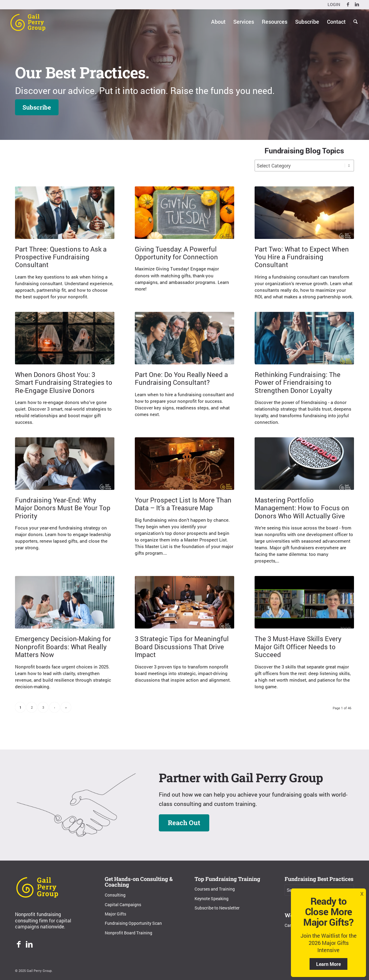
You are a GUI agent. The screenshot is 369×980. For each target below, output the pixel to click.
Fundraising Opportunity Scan (133, 923)
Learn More (328, 964)
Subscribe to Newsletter (217, 908)
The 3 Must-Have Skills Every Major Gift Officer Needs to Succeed (298, 647)
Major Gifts (115, 914)
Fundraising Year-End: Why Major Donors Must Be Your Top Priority (63, 508)
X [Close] (362, 894)
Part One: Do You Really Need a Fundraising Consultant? (181, 378)
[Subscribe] (37, 107)
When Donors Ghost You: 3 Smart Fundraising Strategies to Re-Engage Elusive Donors (64, 382)
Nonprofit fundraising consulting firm (38, 917)
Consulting (115, 895)
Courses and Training (215, 889)
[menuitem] (332, 5)
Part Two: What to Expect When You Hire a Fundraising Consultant (302, 257)
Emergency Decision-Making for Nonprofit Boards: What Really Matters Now (63, 647)
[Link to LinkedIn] (357, 5)
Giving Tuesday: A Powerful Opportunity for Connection (176, 253)
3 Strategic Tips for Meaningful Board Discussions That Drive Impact (182, 647)
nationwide (52, 926)
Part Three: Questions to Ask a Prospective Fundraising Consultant (61, 257)
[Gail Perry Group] (28, 22)
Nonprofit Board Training (129, 933)
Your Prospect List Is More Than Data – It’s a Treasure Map (183, 504)
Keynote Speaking (212, 899)
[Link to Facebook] (348, 5)
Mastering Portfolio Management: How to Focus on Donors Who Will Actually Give (302, 508)
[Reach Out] (184, 823)
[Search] (355, 22)
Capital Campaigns (123, 905)
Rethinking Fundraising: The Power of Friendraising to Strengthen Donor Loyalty (298, 382)
